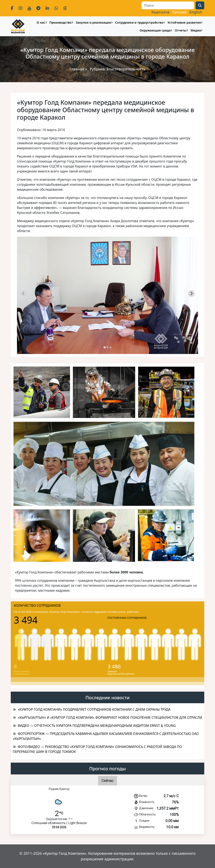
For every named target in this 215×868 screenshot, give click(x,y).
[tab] (105, 347)
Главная (77, 69)
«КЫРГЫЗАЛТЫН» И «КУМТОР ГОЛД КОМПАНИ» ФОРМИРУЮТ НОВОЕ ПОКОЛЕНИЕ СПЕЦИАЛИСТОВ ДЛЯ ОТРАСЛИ (110, 718)
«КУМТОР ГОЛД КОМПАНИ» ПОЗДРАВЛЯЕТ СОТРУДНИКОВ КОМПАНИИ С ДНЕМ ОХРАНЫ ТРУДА (94, 709)
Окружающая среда (155, 30)
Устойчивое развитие (184, 22)
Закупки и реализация (93, 22)
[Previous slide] (24, 294)
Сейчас (108, 781)
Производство (60, 22)
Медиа (196, 30)
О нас (41, 22)
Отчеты (180, 30)
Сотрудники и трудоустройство (139, 22)
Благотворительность (126, 69)
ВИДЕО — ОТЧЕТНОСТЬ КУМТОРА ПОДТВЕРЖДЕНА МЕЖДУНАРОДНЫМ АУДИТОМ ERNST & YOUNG (97, 726)
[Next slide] (191, 294)
